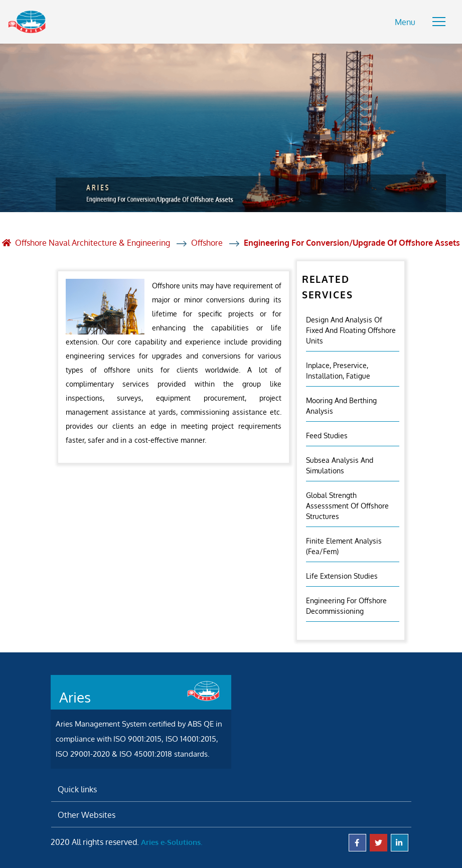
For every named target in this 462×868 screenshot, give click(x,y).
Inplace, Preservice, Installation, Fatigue (338, 371)
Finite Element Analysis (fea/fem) (344, 546)
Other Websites (87, 815)
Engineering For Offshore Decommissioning (346, 606)
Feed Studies (327, 436)
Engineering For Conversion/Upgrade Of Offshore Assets (352, 243)
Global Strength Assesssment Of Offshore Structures (347, 506)
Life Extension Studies (342, 576)
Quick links (77, 789)
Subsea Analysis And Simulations (340, 465)
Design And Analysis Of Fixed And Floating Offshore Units (351, 330)
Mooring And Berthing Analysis (341, 406)
